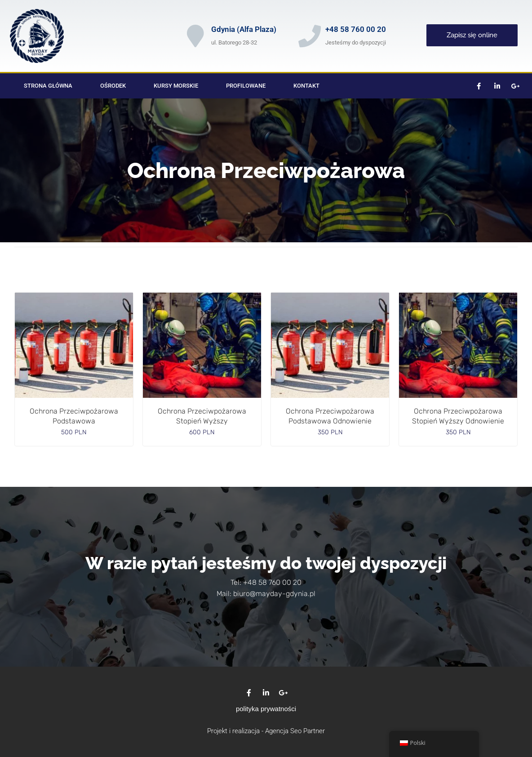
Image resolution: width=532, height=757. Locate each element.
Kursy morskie (176, 86)
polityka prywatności (266, 709)
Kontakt (306, 86)
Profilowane (246, 86)
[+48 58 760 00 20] (310, 36)
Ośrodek (113, 86)
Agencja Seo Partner (295, 731)
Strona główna (48, 86)
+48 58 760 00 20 (356, 29)
